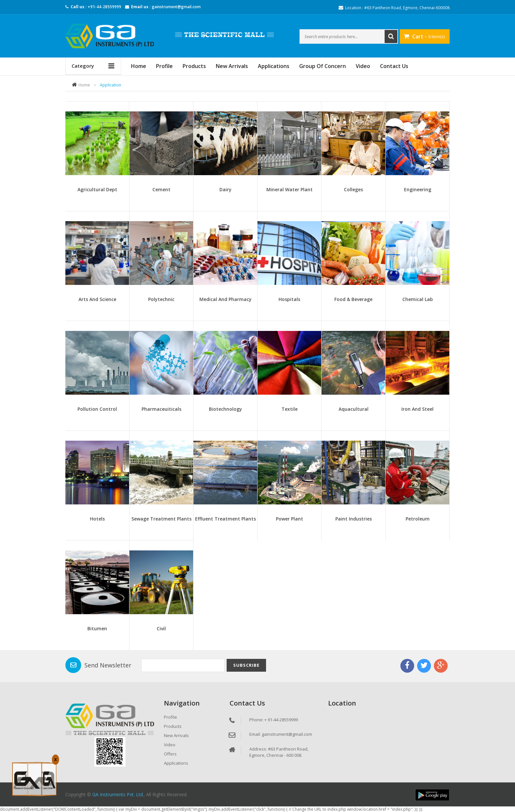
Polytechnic (161, 299)
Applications (274, 66)
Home (84, 85)
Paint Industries (354, 519)
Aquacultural (354, 409)
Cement (161, 189)
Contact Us (394, 66)
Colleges (353, 189)
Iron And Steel (417, 409)
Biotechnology (225, 409)
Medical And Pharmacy (225, 299)
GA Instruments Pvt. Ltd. (118, 794)
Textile (290, 409)
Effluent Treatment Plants (225, 519)
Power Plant (290, 519)
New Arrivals (232, 66)
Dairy (225, 189)
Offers (170, 754)
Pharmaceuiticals (161, 409)
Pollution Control (97, 409)
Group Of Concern (323, 66)
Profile (164, 66)
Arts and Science (97, 299)
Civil (161, 628)
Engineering (418, 189)
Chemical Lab (418, 299)
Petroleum (418, 519)
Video (363, 66)
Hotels (97, 519)
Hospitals (289, 299)
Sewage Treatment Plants (161, 519)
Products (194, 66)
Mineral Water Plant (290, 189)
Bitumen (97, 628)
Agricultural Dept (97, 189)
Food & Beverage (353, 299)
